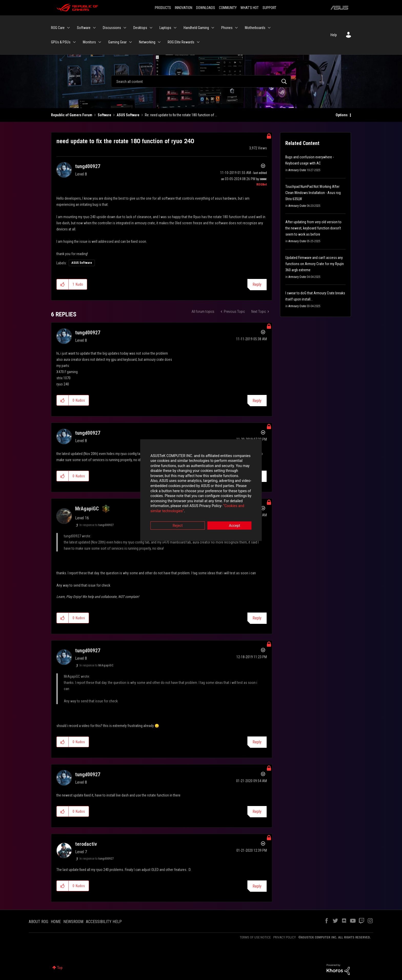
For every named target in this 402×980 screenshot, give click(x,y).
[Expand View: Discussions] (125, 28)
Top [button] (60, 968)
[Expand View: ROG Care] (68, 28)
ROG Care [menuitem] (58, 28)
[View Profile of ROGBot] (262, 185)
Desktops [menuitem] (140, 28)
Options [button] (342, 115)
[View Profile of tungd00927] (88, 166)
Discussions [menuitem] (112, 28)
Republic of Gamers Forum (72, 115)
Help (334, 35)
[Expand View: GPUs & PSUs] (74, 42)
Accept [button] (229, 518)
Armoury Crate (297, 170)
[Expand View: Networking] (159, 42)
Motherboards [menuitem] (255, 28)
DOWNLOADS (206, 8)
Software (104, 115)
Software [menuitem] (84, 28)
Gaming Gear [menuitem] (117, 42)
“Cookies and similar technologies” (167, 504)
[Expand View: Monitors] (100, 42)
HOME (56, 922)
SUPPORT (269, 8)
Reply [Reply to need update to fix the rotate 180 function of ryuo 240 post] (257, 284)
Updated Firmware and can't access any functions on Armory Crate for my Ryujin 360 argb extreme (315, 264)
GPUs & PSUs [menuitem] (61, 42)
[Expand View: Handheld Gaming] (213, 28)
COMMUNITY (228, 8)
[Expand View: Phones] (236, 28)
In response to (97, 525)
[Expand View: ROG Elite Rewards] (198, 42)
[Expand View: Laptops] (175, 28)
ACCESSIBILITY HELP (104, 922)
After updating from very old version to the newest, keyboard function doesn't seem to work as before (313, 228)
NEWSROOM (73, 922)
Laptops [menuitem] (165, 28)
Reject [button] (173, 518)
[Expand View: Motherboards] (269, 28)
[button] (63, 284)
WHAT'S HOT (250, 8)
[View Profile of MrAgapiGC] (87, 509)
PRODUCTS (163, 8)
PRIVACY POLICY (285, 937)
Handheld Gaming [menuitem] (196, 28)
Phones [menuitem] (227, 28)
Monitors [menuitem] (89, 42)
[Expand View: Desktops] (151, 28)
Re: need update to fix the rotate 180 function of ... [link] (181, 115)
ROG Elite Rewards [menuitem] (181, 42)
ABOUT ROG (38, 922)
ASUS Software (128, 115)
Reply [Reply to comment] (257, 401)
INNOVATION (184, 8)
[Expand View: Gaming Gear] (130, 42)
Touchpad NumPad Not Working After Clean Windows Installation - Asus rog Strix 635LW (313, 193)
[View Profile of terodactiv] (86, 844)
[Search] (201, 81)
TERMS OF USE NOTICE (255, 937)
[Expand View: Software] (94, 28)
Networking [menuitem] (147, 42)
